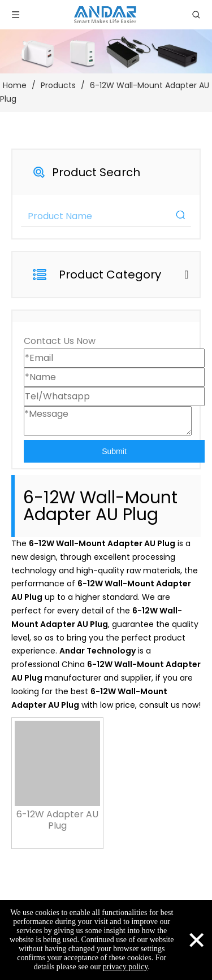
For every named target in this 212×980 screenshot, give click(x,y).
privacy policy (126, 967)
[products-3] (106, 51)
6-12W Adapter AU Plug (57, 820)
